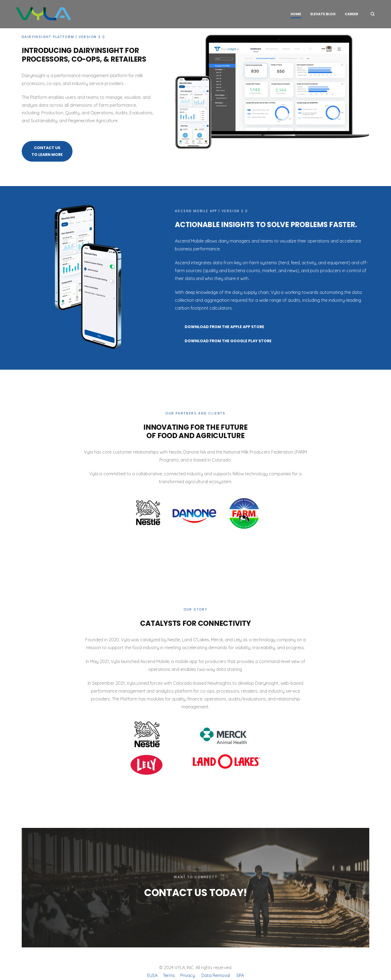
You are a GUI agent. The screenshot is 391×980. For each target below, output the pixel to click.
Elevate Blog (323, 14)
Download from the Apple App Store (224, 327)
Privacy (188, 975)
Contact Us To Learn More (47, 151)
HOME (296, 14)
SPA (240, 975)
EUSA (152, 975)
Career (351, 14)
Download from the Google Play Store (228, 341)
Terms (169, 975)
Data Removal (216, 975)
